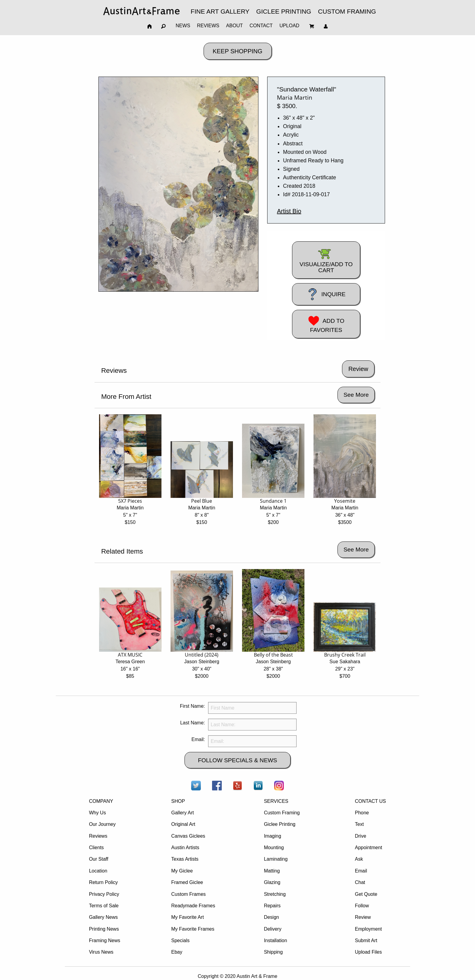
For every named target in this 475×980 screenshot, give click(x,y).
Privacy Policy (104, 894)
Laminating (276, 859)
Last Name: (193, 723)
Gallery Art (183, 813)
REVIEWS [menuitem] (208, 26)
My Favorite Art (188, 917)
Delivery (273, 929)
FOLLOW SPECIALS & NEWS (237, 760)
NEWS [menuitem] (183, 26)
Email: (198, 739)
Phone (362, 813)
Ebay (177, 952)
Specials (180, 940)
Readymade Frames (193, 906)
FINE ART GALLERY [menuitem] (220, 11)
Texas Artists (185, 859)
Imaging (272, 836)
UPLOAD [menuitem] (289, 26)
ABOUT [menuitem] (234, 26)
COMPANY (101, 801)
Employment (368, 929)
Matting (272, 871)
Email (361, 871)
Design (271, 917)
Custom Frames (188, 894)
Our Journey (102, 824)
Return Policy (103, 882)
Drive (360, 836)
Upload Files (368, 952)
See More (356, 395)
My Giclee (182, 871)
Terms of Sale (104, 906)
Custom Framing (282, 813)
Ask (359, 859)
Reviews (98, 836)
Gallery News (103, 917)
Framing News (105, 940)
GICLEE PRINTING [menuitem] (284, 11)
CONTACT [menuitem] (261, 26)
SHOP (178, 801)
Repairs (272, 906)
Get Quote (366, 894)
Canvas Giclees (188, 836)
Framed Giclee (187, 882)
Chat (360, 882)
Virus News (101, 952)
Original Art (183, 824)
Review (363, 917)
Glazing (272, 882)
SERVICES (276, 801)
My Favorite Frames (193, 929)
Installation (276, 940)
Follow (362, 906)
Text (359, 824)
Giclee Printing (280, 824)
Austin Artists (185, 848)
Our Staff (99, 859)
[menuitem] (141, 11)
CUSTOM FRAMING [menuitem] (347, 11)
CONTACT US (370, 801)
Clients (96, 848)
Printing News (104, 929)
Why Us (98, 813)
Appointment (368, 848)
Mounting (274, 848)
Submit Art (366, 940)
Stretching (275, 894)
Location (98, 871)
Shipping (273, 952)
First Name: (193, 706)
